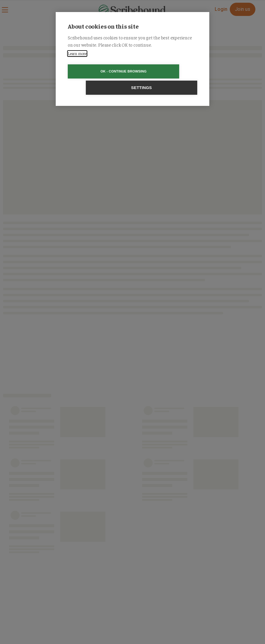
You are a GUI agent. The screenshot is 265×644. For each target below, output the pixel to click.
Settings (167, 71)
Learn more (77, 53)
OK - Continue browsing (98, 71)
